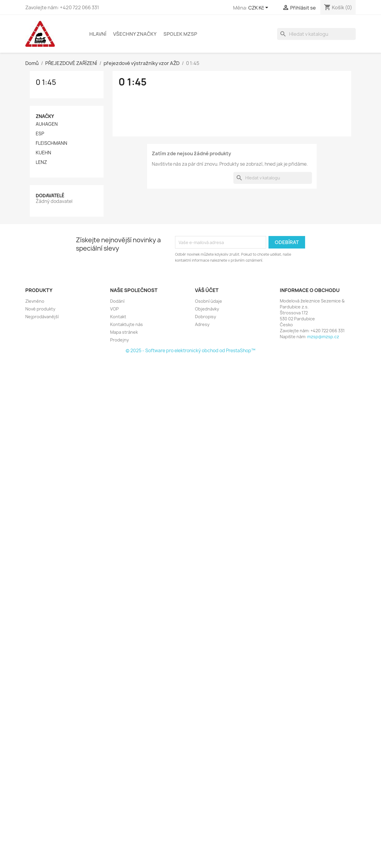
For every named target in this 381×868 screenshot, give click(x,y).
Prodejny (120, 340)
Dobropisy (206, 317)
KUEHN (43, 153)
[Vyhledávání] (316, 34)
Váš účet (207, 290)
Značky (45, 116)
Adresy (202, 324)
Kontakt (118, 317)
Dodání (117, 301)
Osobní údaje (209, 301)
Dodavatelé (50, 196)
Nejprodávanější (42, 317)
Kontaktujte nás (127, 324)
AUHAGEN (47, 124)
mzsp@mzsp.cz (323, 337)
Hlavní (98, 34)
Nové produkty (40, 309)
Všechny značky (135, 34)
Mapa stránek (124, 332)
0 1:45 (46, 82)
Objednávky (207, 309)
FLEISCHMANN (51, 143)
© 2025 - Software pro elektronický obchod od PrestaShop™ (190, 351)
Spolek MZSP (180, 34)
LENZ (41, 162)
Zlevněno (35, 301)
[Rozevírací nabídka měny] (259, 8)
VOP (114, 309)
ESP (40, 134)
